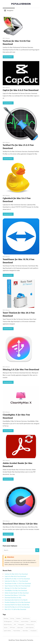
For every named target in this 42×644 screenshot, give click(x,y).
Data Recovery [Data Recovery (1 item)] (26, 618)
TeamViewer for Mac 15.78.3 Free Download (18, 583)
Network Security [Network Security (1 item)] (8, 625)
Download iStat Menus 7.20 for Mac (20, 524)
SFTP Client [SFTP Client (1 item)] (12, 628)
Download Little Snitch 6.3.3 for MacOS (16, 600)
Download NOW (8, 57)
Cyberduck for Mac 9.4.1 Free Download (16, 581)
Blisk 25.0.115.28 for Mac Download (15, 609)
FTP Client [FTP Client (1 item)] (16, 621)
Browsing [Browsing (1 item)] (6, 618)
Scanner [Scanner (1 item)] (6, 628)
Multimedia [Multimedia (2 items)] (33, 621)
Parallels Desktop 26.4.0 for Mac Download (17, 602)
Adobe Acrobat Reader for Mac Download (17, 593)
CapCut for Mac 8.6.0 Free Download (21, 90)
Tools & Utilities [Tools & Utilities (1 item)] (17, 631)
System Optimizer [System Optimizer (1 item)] (30, 628)
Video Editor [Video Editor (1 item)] (25, 631)
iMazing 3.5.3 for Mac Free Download (21, 369)
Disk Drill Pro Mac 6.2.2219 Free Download (17, 607)
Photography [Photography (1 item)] (21, 625)
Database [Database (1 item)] (18, 618)
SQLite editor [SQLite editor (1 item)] (20, 628)
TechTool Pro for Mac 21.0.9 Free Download (17, 579)
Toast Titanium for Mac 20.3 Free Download (17, 586)
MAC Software (6, 38)
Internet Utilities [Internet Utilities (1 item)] (25, 621)
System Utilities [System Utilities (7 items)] (7, 631)
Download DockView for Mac (13, 598)
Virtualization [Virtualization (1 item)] (33, 631)
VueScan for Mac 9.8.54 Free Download (16, 574)
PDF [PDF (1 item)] (15, 625)
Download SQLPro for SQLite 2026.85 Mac (17, 605)
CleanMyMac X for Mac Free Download (16, 591)
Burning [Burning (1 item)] (12, 618)
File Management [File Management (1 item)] (8, 621)
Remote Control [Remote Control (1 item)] (30, 625)
